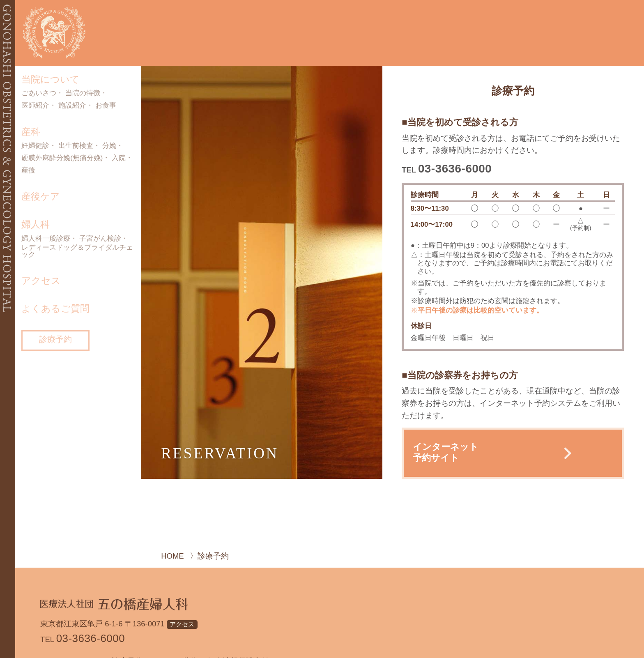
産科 (31, 132)
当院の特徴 (83, 93)
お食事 (106, 106)
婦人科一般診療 (46, 239)
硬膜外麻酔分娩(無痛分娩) (62, 158)
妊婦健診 (35, 146)
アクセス (41, 281)
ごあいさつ (39, 93)
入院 (119, 158)
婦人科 (36, 224)
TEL (447, 170)
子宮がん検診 (100, 239)
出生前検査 (76, 146)
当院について (51, 79)
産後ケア (41, 196)
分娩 (109, 146)
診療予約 (55, 339)
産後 (28, 171)
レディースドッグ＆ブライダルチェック (77, 251)
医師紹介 (35, 106)
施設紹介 (72, 106)
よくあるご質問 (55, 308)
